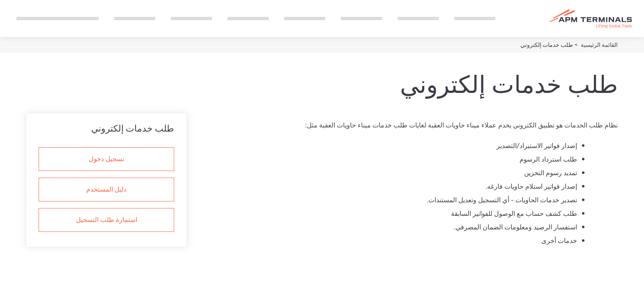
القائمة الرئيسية (599, 45)
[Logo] (591, 19)
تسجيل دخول (106, 158)
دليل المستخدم (106, 189)
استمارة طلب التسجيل (107, 219)
